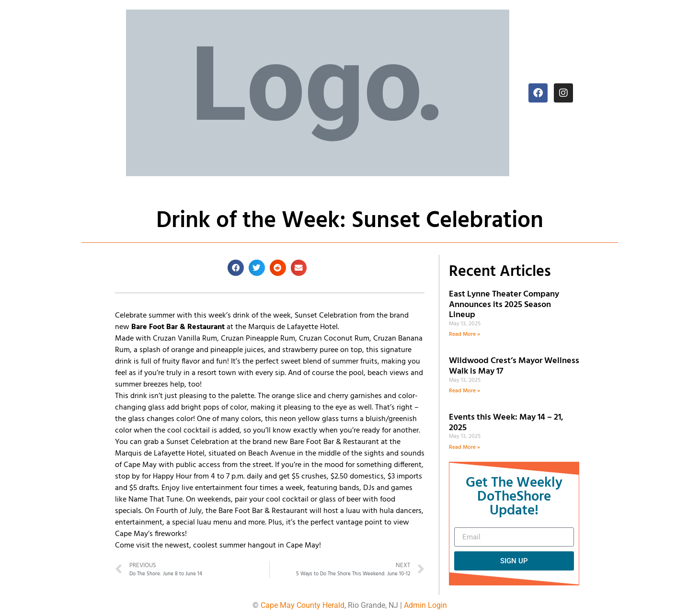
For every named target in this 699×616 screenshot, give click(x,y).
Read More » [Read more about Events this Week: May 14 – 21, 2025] (464, 447)
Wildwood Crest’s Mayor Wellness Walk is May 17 (514, 366)
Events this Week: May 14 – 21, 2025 (506, 423)
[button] (236, 268)
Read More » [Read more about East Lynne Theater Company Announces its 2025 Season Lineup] (464, 334)
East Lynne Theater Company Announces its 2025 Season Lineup (504, 305)
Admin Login (425, 605)
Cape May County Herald (303, 605)
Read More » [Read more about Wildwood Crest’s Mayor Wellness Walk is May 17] (464, 391)
